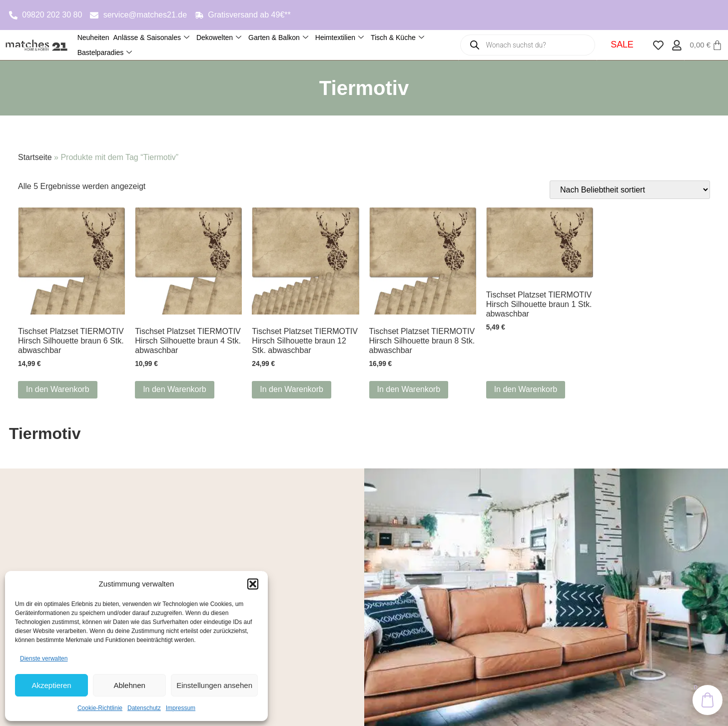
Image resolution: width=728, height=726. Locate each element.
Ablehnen (129, 685)
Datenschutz (144, 708)
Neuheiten (93, 37)
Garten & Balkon (278, 38)
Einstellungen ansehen (214, 685)
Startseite (35, 157)
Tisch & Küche (397, 38)
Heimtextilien (340, 38)
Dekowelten (219, 38)
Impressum (181, 708)
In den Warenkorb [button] (58, 389)
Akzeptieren (51, 685)
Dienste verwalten (44, 658)
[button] (253, 584)
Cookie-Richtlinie (100, 708)
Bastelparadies (105, 53)
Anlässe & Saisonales (151, 38)
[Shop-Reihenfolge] (630, 190)
